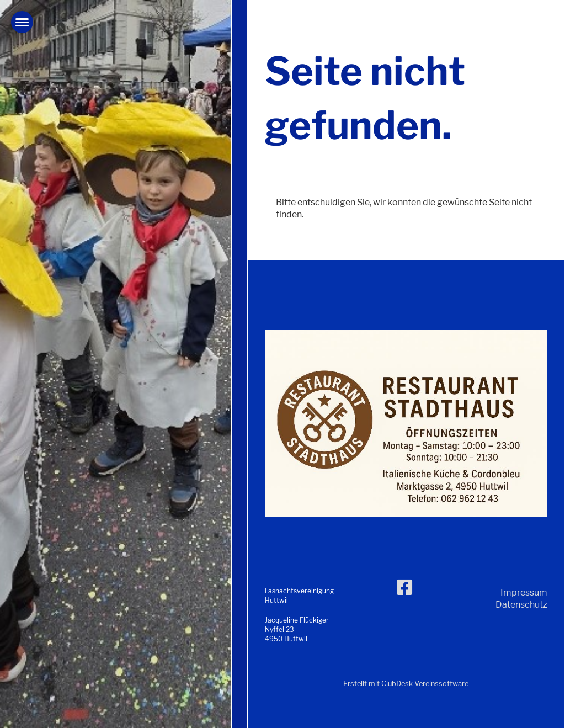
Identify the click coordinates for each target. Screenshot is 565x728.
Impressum (524, 593)
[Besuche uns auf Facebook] (404, 588)
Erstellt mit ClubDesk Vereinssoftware (406, 684)
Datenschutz (521, 605)
